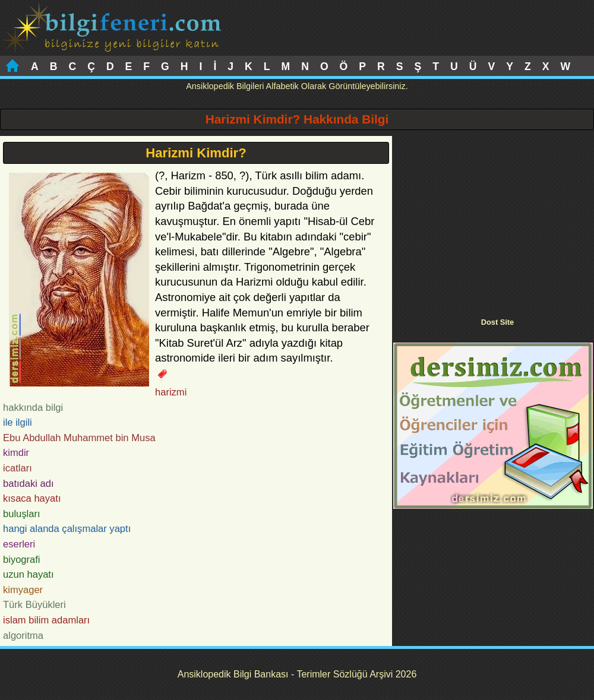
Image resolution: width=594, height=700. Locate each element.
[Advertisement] (493, 219)
